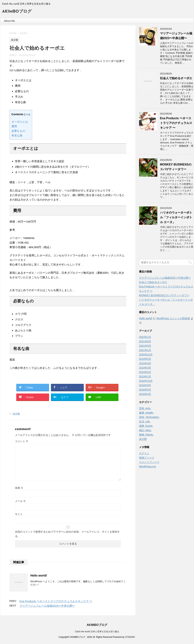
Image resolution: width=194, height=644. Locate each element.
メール (20, 501)
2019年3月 (145, 368)
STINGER (130, 637)
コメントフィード (149, 462)
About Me (9, 21)
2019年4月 (145, 363)
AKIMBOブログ (17, 12)
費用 (14, 126)
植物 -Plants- (146, 435)
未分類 (16, 414)
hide (27, 114)
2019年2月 (145, 372)
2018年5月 (145, 390)
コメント (22, 441)
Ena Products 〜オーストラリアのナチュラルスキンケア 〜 (56, 601)
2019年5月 (145, 359)
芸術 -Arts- (145, 408)
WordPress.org (148, 466)
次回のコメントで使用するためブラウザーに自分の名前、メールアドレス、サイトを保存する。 (67, 534)
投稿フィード (147, 458)
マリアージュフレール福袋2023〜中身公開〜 (47, 606)
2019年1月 (145, 376)
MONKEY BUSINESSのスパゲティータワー (164, 295)
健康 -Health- (147, 413)
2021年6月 (145, 341)
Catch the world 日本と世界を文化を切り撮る (97, 632)
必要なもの (18, 131)
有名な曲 (17, 135)
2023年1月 (145, 337)
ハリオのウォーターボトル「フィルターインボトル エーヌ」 (176, 217)
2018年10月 (146, 381)
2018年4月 (145, 394)
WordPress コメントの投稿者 (173, 318)
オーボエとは (20, 122)
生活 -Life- (145, 421)
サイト (19, 514)
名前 (19, 488)
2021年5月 (145, 346)
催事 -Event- (146, 426)
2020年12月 (146, 355)
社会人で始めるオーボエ (176, 78)
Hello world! (39, 576)
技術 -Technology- (149, 417)
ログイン (144, 453)
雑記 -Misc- (145, 430)
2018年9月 (145, 385)
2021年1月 (145, 350)
